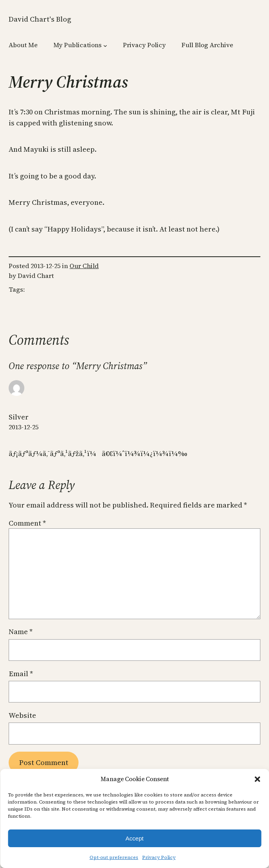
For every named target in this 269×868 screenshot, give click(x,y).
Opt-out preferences (114, 857)
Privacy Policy (159, 857)
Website (22, 715)
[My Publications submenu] (105, 46)
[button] (257, 779)
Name (21, 632)
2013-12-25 (24, 427)
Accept (135, 838)
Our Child (84, 266)
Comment (27, 523)
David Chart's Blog (40, 19)
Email (21, 674)
